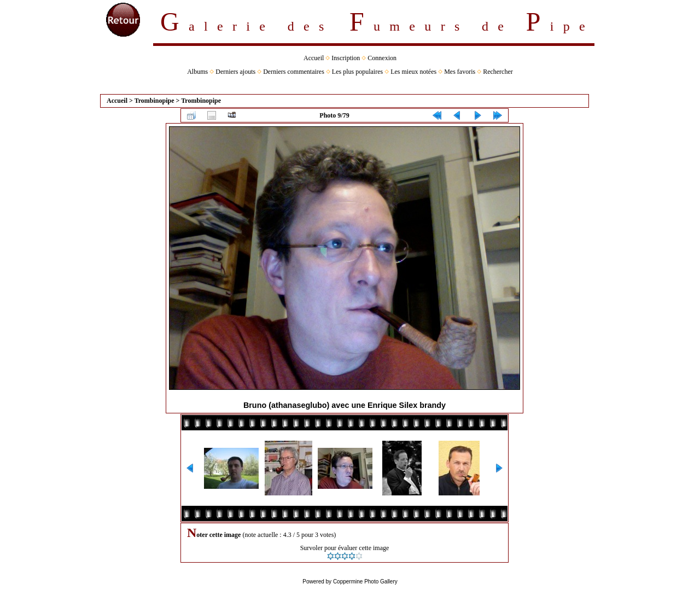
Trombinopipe (154, 101)
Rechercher (498, 72)
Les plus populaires (357, 72)
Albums (197, 72)
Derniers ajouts (235, 72)
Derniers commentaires (294, 72)
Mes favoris (460, 72)
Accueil (314, 58)
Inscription (346, 58)
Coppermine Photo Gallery (365, 582)
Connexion (382, 58)
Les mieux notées (413, 72)
